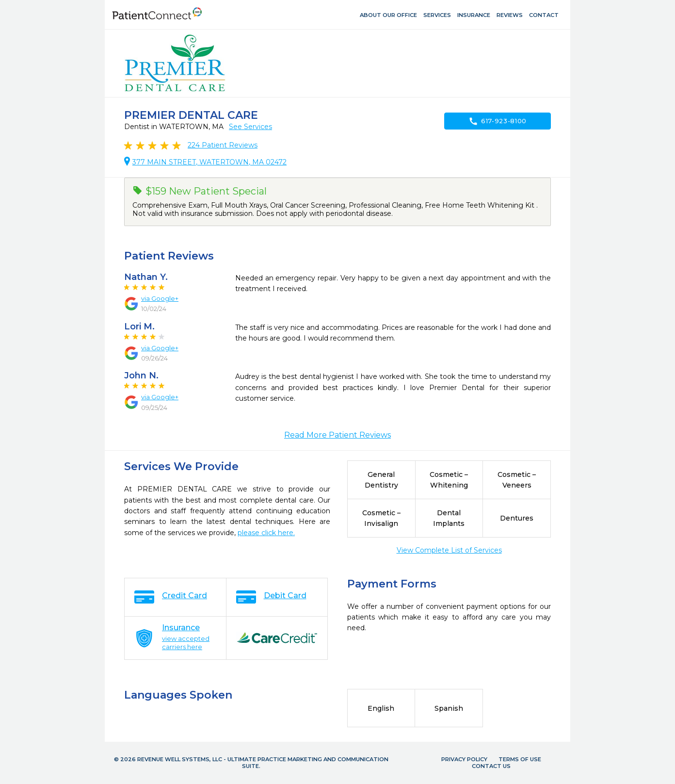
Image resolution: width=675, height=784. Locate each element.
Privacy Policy (464, 759)
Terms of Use (520, 759)
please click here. (266, 533)
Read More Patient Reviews (337, 435)
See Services (250, 127)
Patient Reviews (223, 145)
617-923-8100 (498, 121)
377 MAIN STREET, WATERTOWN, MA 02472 (209, 162)
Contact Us (491, 766)
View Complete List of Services (449, 550)
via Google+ (160, 298)
